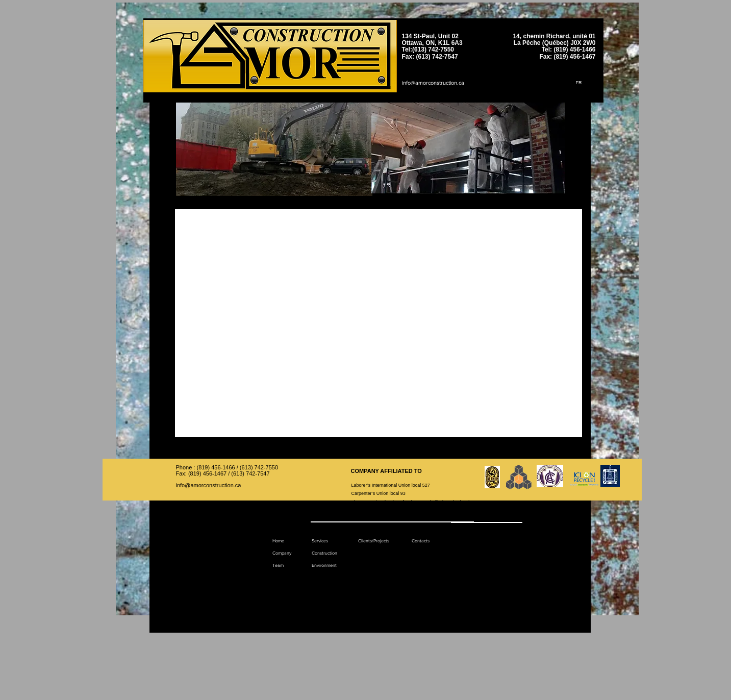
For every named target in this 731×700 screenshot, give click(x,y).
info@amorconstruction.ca (433, 83)
